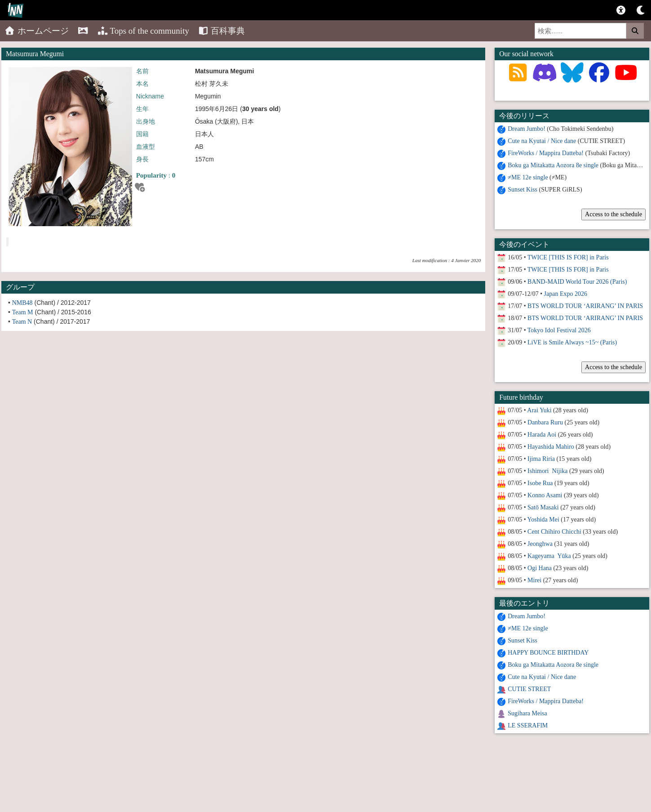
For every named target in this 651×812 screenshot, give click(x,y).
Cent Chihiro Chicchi (554, 532)
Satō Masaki (543, 507)
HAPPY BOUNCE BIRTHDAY (548, 653)
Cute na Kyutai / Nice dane (542, 141)
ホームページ (37, 31)
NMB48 (22, 303)
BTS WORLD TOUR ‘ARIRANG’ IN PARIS (585, 306)
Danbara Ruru (545, 422)
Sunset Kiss (523, 190)
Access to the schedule (613, 214)
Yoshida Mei (543, 520)
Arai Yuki (539, 410)
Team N (22, 322)
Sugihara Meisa (527, 713)
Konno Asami (545, 495)
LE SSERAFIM (528, 725)
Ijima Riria (541, 459)
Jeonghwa (540, 544)
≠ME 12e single (528, 177)
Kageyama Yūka (549, 556)
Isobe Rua (540, 483)
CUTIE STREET (529, 689)
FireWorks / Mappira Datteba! (546, 153)
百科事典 (222, 31)
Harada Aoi (542, 435)
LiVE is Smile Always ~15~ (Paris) (572, 342)
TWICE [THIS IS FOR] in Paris (568, 257)
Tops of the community (143, 31)
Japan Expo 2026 (566, 294)
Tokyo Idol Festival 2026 (559, 330)
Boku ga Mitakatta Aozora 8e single (553, 165)
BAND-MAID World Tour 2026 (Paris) (577, 282)
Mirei (534, 580)
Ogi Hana (540, 568)
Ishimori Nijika (547, 471)
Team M (23, 312)
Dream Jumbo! (527, 129)
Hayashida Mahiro (551, 447)
